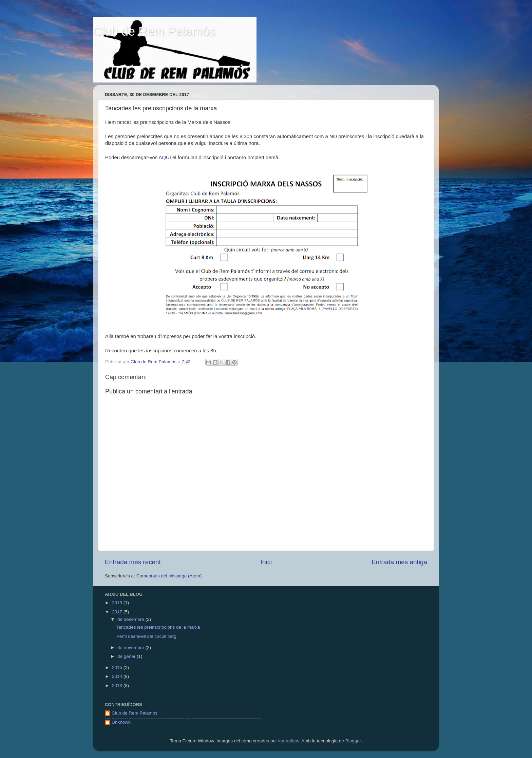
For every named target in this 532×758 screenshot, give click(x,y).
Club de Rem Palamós (154, 31)
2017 (118, 612)
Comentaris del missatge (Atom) (169, 576)
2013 (118, 686)
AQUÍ (165, 158)
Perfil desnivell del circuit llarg (146, 636)
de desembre (131, 619)
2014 (118, 676)
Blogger (353, 741)
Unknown (121, 722)
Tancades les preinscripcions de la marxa (158, 627)
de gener (127, 656)
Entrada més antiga (399, 562)
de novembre (131, 648)
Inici (266, 562)
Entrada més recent (133, 562)
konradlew (289, 741)
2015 (118, 668)
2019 (118, 603)
